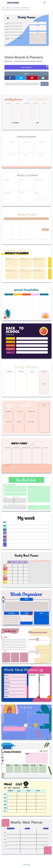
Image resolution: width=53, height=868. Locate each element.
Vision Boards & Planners (22, 8)
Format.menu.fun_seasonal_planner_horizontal (28, 61)
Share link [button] (45, 84)
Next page (27, 864)
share (27, 74)
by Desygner (8, 61)
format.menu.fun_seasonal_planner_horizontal (16, 10)
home (3, 8)
